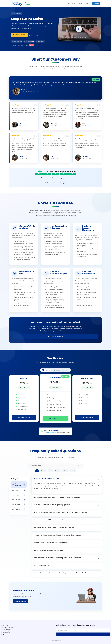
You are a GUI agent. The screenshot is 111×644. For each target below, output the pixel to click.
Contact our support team (50, 433)
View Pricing (33, 35)
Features (43, 471)
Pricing (80, 3)
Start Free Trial (19, 35)
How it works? (71, 3)
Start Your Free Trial (56, 337)
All (37, 471)
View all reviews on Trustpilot (56, 183)
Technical (65, 471)
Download (96, 3)
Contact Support (20, 601)
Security (57, 471)
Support (73, 471)
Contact (87, 3)
